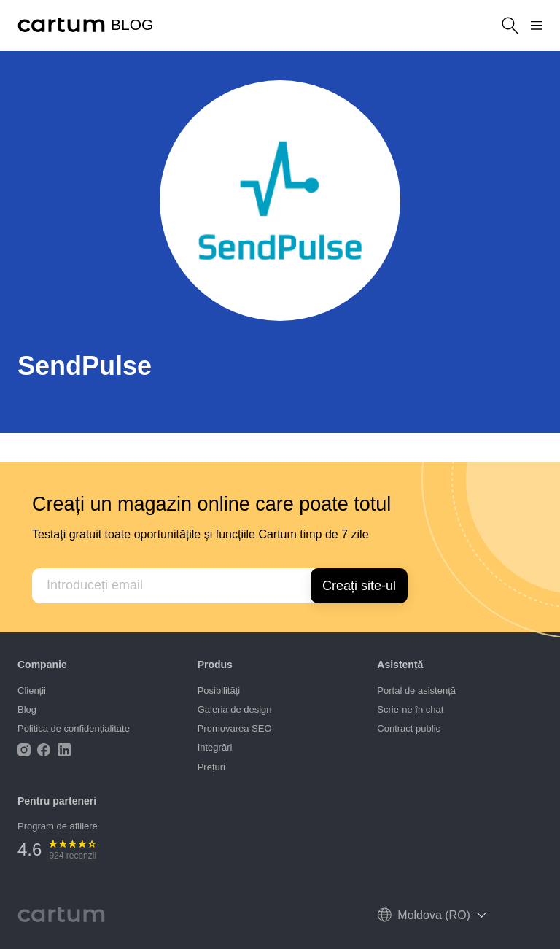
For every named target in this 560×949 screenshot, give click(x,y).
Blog (27, 709)
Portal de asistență (416, 690)
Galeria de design (235, 709)
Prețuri (211, 767)
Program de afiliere (58, 826)
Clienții (32, 690)
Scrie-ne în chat (410, 709)
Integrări (215, 747)
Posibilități (219, 690)
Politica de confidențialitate (74, 728)
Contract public (409, 728)
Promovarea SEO (235, 728)
